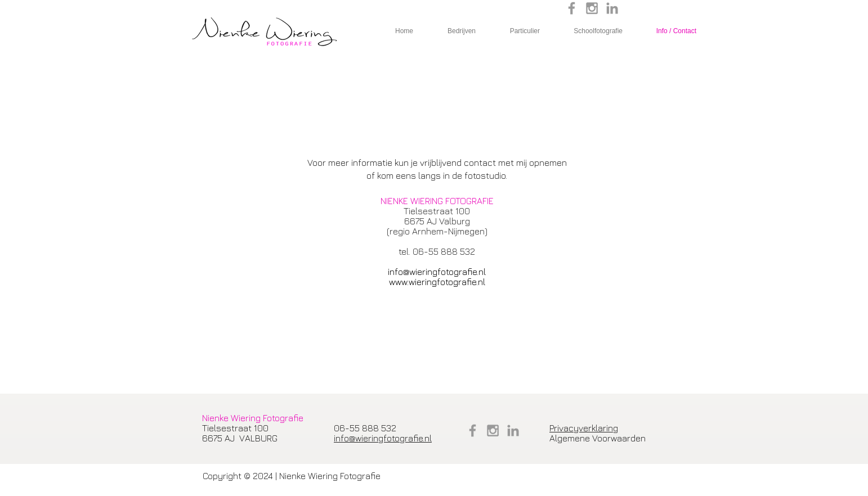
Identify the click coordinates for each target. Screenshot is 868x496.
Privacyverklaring (584, 428)
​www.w (402, 282)
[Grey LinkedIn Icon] (612, 8)
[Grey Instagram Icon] (592, 8)
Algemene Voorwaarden (598, 438)
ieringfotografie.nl (450, 282)
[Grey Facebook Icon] (572, 8)
